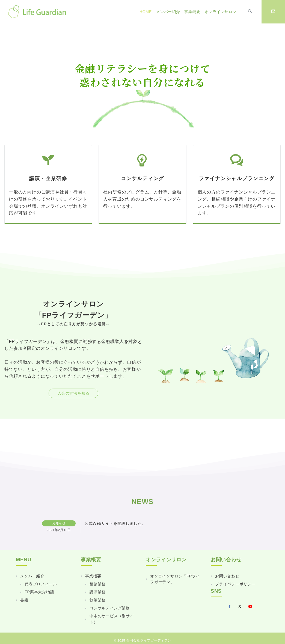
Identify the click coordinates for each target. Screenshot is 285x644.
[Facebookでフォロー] (230, 607)
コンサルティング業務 (110, 608)
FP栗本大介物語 (39, 592)
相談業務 (98, 584)
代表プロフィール (41, 584)
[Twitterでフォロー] (240, 607)
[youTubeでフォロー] (250, 607)
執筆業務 (98, 600)
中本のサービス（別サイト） (112, 619)
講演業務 (98, 592)
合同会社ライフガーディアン (149, 640)
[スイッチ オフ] (250, 12)
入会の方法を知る (74, 393)
